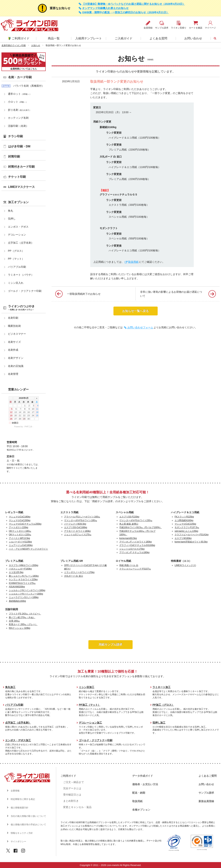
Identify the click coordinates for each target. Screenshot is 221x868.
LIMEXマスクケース (21, 187)
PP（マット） (16, 259)
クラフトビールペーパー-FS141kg (192, 535)
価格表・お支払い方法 (145, 784)
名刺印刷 (13, 318)
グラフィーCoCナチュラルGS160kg (137, 545)
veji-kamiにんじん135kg (186, 531)
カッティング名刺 (18, 118)
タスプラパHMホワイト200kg (23, 565)
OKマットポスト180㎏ (20, 531)
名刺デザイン (16, 358)
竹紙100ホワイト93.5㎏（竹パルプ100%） (141, 527)
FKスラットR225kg (184, 517)
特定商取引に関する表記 (23, 799)
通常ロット (20, 94)
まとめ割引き (71, 801)
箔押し (12, 219)
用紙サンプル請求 (110, 645)
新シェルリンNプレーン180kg (24, 576)
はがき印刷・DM (19, 146)
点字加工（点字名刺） (21, 243)
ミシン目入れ (16, 283)
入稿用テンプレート (89, 38)
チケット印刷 (17, 177)
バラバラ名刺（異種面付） (29, 86)
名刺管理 (13, 374)
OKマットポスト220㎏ (20, 535)
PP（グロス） (16, 251)
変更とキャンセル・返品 (77, 807)
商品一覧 (54, 38)
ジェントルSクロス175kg (132, 549)
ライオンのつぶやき (21, 308)
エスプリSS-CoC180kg (76, 527)
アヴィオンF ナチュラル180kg (134, 552)
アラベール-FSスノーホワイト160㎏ (82, 517)
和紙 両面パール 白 (129, 565)
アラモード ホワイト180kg (77, 531)
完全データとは (72, 788)
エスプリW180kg (183, 538)
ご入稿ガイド (124, 38)
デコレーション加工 (90, 723)
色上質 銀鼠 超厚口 (129, 524)
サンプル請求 (206, 793)
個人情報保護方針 (20, 808)
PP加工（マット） (90, 705)
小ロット (18, 102)
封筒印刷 (14, 157)
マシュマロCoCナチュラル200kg (25, 524)
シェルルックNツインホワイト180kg (27, 590)
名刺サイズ (14, 342)
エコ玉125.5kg (16, 572)
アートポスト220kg (19, 527)
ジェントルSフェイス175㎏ (78, 535)
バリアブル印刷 (17, 267)
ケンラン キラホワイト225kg (23, 579)
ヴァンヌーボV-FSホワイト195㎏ (81, 520)
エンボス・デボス (18, 227)
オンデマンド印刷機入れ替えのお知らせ (105, 8)
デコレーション (17, 235)
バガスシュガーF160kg (20, 569)
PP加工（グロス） (163, 705)
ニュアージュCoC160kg (21, 545)
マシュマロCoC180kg (20, 517)
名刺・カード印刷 (20, 77)
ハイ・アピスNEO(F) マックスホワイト (28, 549)
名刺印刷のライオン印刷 (14, 45)
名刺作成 (13, 350)
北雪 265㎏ (14, 621)
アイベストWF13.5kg (19, 538)
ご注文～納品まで (73, 782)
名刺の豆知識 (16, 366)
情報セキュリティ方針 (22, 833)
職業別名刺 (14, 326)
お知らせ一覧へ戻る (136, 311)
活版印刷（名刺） (18, 126)
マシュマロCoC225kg (185, 524)
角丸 (10, 211)
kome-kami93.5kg (128, 538)
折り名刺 (20, 110)
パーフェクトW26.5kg (75, 524)
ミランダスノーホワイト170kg (79, 572)
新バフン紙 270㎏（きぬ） (22, 617)
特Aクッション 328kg (20, 628)
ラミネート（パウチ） (21, 275)
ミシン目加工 (87, 687)
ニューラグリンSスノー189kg (24, 597)
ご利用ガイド (19, 38)
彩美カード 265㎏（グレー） (23, 624)
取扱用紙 (137, 801)
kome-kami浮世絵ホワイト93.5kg (191, 542)
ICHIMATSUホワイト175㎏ (22, 583)
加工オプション (18, 202)
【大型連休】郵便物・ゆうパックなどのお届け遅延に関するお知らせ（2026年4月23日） (134, 4)
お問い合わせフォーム (140, 327)
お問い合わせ (193, 38)
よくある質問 (158, 38)
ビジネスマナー (17, 334)
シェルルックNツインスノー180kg (26, 594)
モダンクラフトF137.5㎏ (187, 527)
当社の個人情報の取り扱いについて (28, 816)
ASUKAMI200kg (17, 587)
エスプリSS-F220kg (129, 517)
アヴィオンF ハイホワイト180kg (135, 542)
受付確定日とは (72, 795)
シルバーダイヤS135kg (20, 542)
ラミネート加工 (162, 687)
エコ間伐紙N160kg (184, 520)
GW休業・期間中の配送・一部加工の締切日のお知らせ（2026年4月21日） (126, 12)
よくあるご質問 (208, 776)
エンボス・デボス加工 (18, 740)
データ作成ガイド (143, 776)
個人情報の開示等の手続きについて (28, 825)
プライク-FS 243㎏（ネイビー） (25, 614)
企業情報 (15, 791)
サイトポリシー (18, 842)
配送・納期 (139, 793)
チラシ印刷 (15, 136)
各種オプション (141, 810)
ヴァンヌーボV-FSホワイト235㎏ (136, 520)
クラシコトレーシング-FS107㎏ (135, 569)
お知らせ (36, 45)
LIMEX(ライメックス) (185, 565)
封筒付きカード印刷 (21, 167)
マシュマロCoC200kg (20, 520)
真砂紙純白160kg (17, 601)
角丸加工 (10, 687)
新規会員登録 (206, 801)
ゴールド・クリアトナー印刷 (25, 291)
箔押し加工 (159, 723)
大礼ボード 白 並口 (74, 576)
